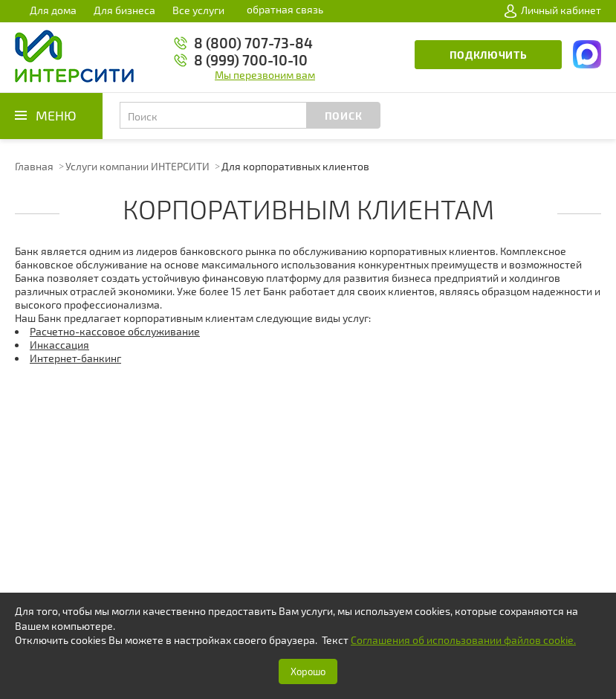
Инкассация (59, 345)
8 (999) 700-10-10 (251, 60)
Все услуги (198, 10)
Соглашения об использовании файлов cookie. (463, 640)
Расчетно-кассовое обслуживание (115, 331)
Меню (56, 115)
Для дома (53, 10)
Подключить (489, 55)
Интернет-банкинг (75, 358)
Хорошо (308, 671)
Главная (34, 166)
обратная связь (285, 9)
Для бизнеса (124, 10)
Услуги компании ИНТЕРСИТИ (137, 166)
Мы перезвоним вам (265, 75)
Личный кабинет (553, 10)
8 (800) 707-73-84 (253, 43)
